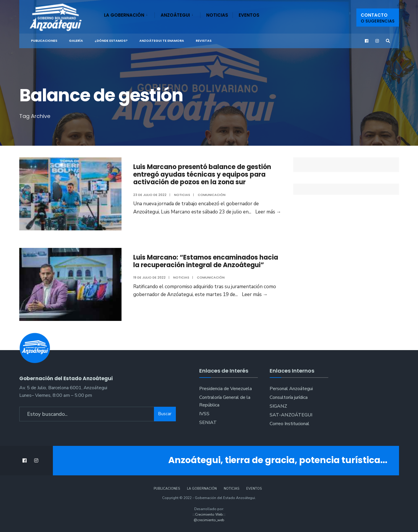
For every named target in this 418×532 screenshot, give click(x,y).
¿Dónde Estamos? (111, 41)
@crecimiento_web (209, 520)
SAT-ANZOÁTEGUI (291, 415)
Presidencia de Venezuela (226, 389)
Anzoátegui (175, 15)
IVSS (204, 414)
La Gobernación (124, 15)
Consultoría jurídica (289, 397)
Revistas (204, 41)
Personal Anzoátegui (291, 389)
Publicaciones (44, 41)
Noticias (217, 15)
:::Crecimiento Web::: (209, 514)
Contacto (378, 18)
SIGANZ (278, 406)
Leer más (268, 212)
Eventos (249, 15)
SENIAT (208, 423)
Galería (76, 41)
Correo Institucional (289, 424)
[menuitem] (129, 14)
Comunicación (212, 195)
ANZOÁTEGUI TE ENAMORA (162, 41)
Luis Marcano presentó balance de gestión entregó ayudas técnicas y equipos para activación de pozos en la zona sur (202, 175)
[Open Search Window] (388, 41)
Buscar (165, 414)
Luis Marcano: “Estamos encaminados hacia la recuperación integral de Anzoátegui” (206, 261)
